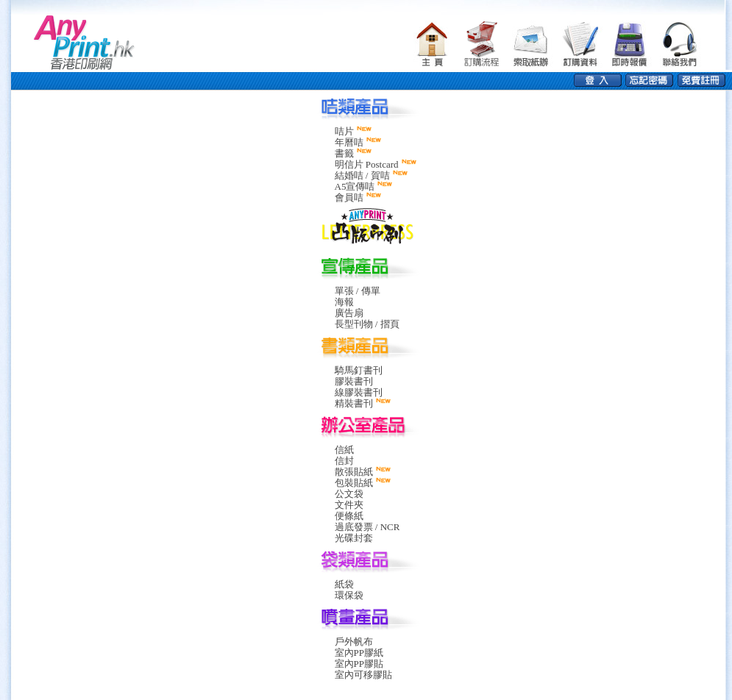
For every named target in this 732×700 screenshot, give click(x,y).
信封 (344, 461)
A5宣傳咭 (355, 186)
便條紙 (349, 516)
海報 (344, 302)
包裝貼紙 (354, 483)
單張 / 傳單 (358, 291)
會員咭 (349, 197)
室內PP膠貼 (359, 664)
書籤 (344, 153)
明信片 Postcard (367, 164)
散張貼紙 (354, 472)
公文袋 (349, 494)
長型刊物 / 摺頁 (367, 324)
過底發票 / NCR (367, 527)
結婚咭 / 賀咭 (362, 175)
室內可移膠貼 (363, 675)
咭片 (344, 131)
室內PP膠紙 (359, 653)
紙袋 (344, 584)
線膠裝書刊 (359, 392)
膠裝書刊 (354, 381)
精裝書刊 (354, 403)
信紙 (344, 450)
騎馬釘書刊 (359, 370)
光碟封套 (354, 538)
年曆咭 (349, 142)
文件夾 (349, 505)
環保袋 (349, 595)
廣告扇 (349, 313)
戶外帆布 (354, 642)
